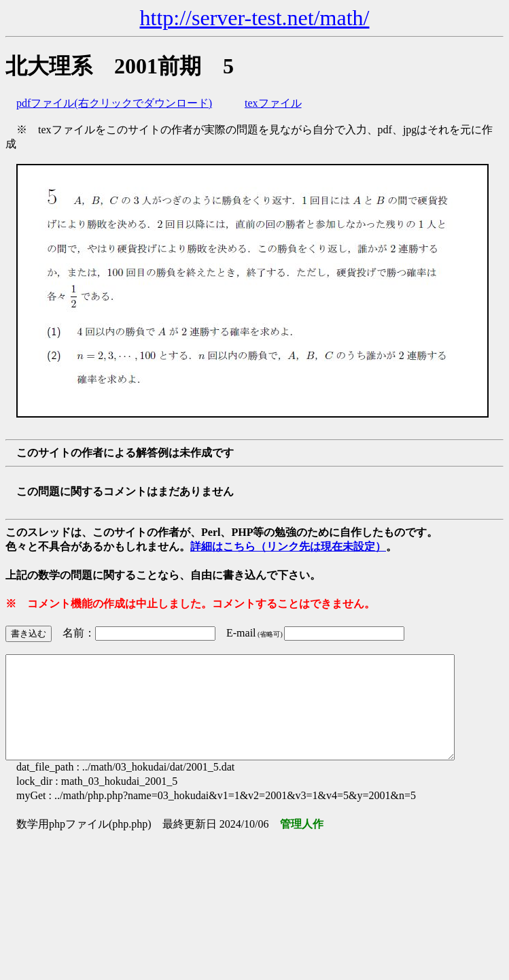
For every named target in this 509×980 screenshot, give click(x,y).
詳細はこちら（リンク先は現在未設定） (288, 546)
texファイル (273, 103)
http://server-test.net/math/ (255, 18)
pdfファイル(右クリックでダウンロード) (114, 103)
